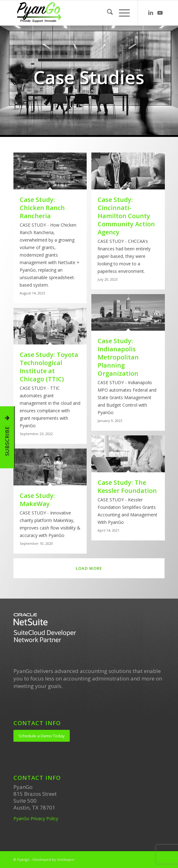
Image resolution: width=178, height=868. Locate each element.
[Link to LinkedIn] (150, 13)
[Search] (107, 13)
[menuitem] (107, 13)
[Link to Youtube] (160, 13)
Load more (89, 568)
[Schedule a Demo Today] (42, 736)
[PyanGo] (74, 13)
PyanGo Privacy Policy (36, 818)
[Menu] (121, 13)
